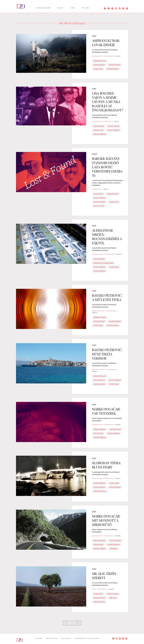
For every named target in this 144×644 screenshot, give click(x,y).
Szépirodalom (44, 8)
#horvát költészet (100, 437)
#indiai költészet (113, 69)
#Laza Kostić (98, 194)
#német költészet (100, 134)
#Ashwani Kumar (100, 61)
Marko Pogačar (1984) (97, 425)
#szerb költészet (99, 198)
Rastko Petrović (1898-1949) (98, 311)
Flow (73, 8)
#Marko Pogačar (99, 429)
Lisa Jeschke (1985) (96, 121)
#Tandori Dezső (113, 194)
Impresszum (52, 638)
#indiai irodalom (115, 65)
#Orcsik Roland (99, 65)
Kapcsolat (66, 638)
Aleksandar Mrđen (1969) (98, 254)
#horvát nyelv (98, 433)
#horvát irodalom (114, 433)
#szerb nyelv (114, 202)
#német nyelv (98, 130)
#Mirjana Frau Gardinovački (103, 263)
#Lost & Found (99, 206)
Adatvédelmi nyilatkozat (87, 638)
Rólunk (39, 638)
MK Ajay (94, 589)
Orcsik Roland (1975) (109, 56)
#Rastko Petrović (100, 317)
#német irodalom (114, 130)
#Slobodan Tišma (100, 491)
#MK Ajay (113, 598)
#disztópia (114, 549)
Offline (86, 8)
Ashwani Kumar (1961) (97, 56)
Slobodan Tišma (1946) (97, 478)
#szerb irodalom (99, 202)
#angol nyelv (98, 69)
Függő (60, 8)
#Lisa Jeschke (99, 126)
